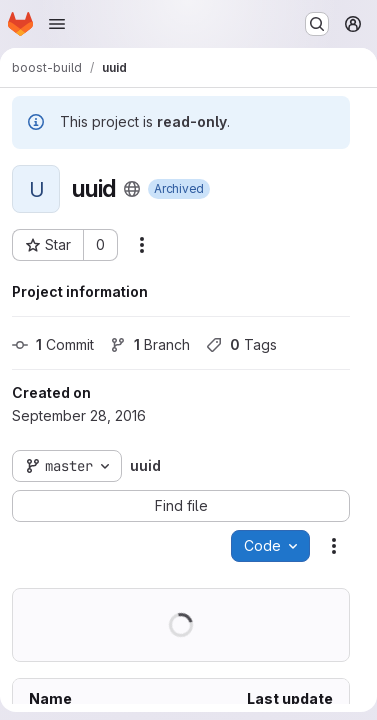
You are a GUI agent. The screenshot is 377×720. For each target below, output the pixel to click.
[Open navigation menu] (57, 24)
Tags (241, 344)
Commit (53, 344)
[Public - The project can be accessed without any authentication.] (132, 189)
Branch (150, 344)
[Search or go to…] (317, 24)
